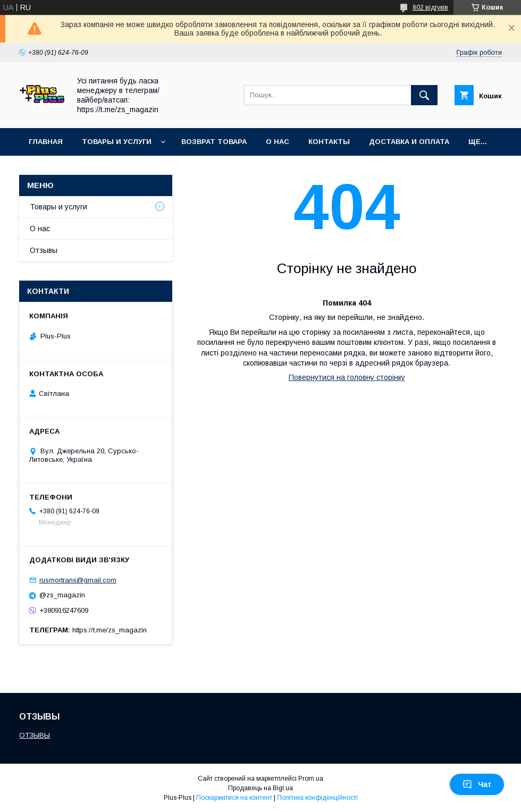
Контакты (329, 142)
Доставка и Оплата (409, 142)
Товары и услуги (117, 142)
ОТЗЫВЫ (35, 735)
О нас (278, 142)
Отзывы (44, 250)
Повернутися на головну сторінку (347, 377)
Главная (46, 142)
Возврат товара (214, 142)
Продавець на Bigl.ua (260, 788)
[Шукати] (424, 95)
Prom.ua (311, 779)
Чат (477, 784)
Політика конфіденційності (317, 798)
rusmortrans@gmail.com (78, 580)
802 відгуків (430, 7)
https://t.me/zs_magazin (110, 630)
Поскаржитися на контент (234, 798)
